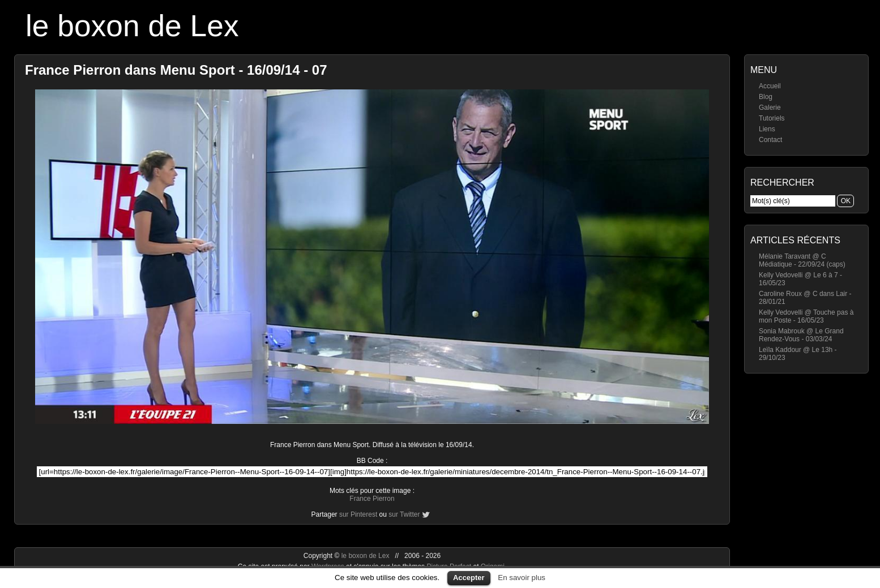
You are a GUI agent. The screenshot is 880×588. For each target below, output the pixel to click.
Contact (770, 140)
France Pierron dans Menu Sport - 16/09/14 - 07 (176, 70)
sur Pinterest (358, 514)
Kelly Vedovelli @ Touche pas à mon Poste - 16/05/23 (806, 316)
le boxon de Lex (132, 26)
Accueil (770, 86)
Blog (766, 97)
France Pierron (372, 499)
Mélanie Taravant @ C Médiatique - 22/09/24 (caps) (802, 260)
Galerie (770, 108)
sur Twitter (404, 514)
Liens (767, 129)
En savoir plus (522, 578)
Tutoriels (772, 118)
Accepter (469, 578)
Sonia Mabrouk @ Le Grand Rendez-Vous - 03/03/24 (801, 335)
